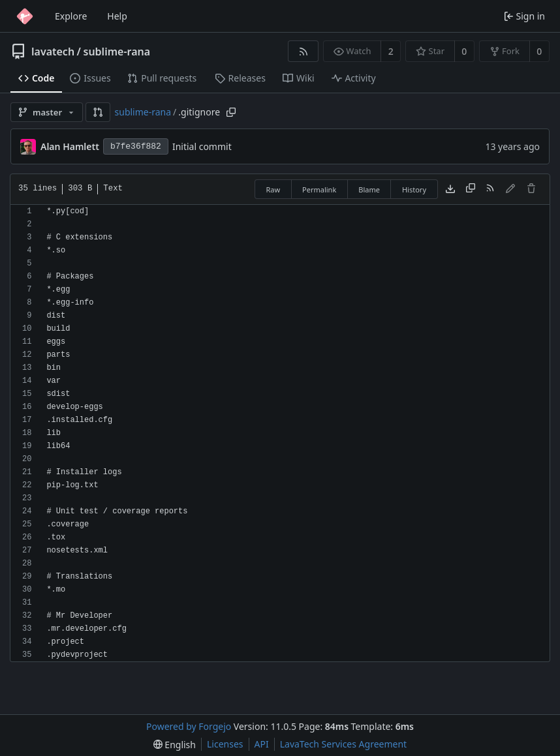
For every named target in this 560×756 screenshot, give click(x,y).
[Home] (25, 16)
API (262, 744)
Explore (71, 16)
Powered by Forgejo (189, 726)
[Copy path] (231, 112)
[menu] (175, 745)
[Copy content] (471, 189)
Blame (369, 189)
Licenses (225, 744)
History (414, 189)
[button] (98, 112)
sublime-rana (117, 52)
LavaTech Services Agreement (343, 744)
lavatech (53, 52)
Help (117, 16)
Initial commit (202, 146)
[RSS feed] (303, 51)
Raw (273, 189)
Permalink (319, 189)
